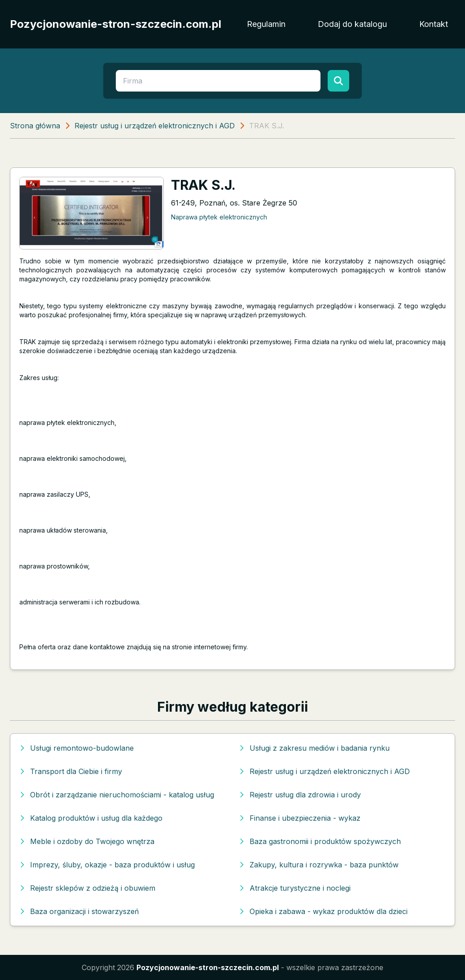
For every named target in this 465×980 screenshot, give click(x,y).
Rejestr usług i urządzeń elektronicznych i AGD (155, 126)
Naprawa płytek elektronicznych (219, 217)
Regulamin (266, 24)
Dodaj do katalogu (352, 24)
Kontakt (434, 24)
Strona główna (35, 126)
